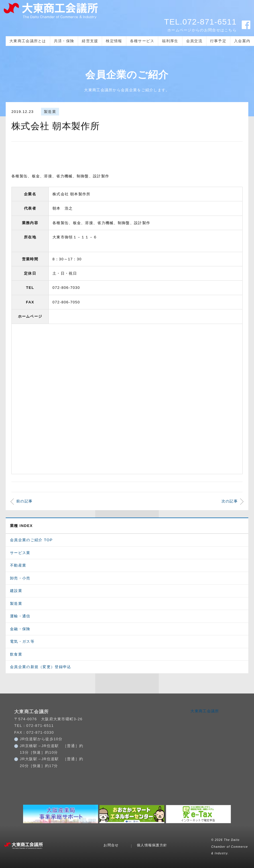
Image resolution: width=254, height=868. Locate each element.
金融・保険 (20, 629)
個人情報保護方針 (152, 845)
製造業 (50, 112)
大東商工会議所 (205, 711)
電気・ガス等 (22, 641)
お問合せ (111, 845)
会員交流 (194, 41)
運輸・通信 (20, 616)
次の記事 (230, 501)
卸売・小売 (20, 578)
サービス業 (20, 553)
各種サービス (142, 41)
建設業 (16, 591)
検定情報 (114, 41)
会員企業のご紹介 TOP (31, 540)
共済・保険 (64, 41)
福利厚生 (170, 41)
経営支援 (90, 41)
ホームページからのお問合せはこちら (202, 30)
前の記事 (24, 501)
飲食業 (16, 654)
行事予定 (218, 41)
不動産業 (18, 565)
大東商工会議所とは (28, 41)
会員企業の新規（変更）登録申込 (41, 667)
